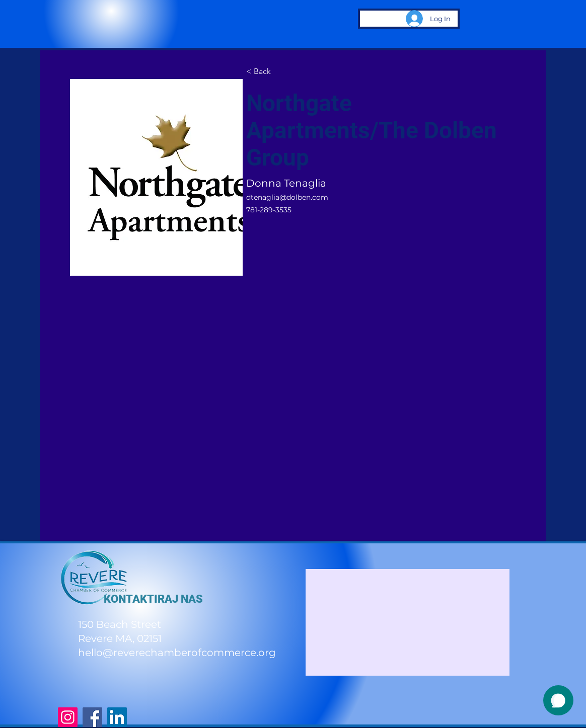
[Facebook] (92, 717)
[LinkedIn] (117, 717)
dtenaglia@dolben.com (287, 197)
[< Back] (266, 71)
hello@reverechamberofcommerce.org (177, 653)
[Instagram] (68, 717)
